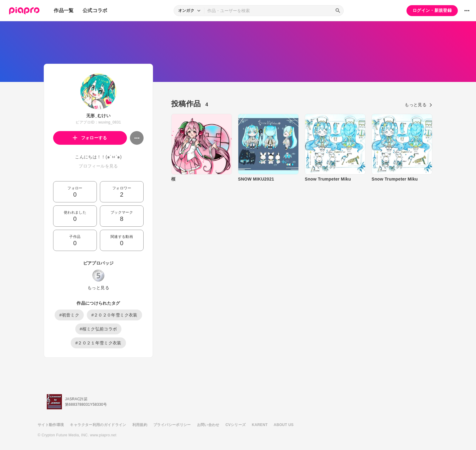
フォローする (90, 138)
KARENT (260, 425)
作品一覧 (64, 10)
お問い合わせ (208, 425)
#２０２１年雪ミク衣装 (98, 343)
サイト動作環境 (51, 425)
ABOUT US (284, 425)
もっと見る (98, 288)
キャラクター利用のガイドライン (98, 425)
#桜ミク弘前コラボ (99, 329)
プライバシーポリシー (172, 425)
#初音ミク (69, 315)
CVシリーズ (236, 425)
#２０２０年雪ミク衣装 (114, 315)
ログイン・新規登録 (432, 10)
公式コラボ (95, 10)
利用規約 (140, 425)
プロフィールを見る (98, 166)
